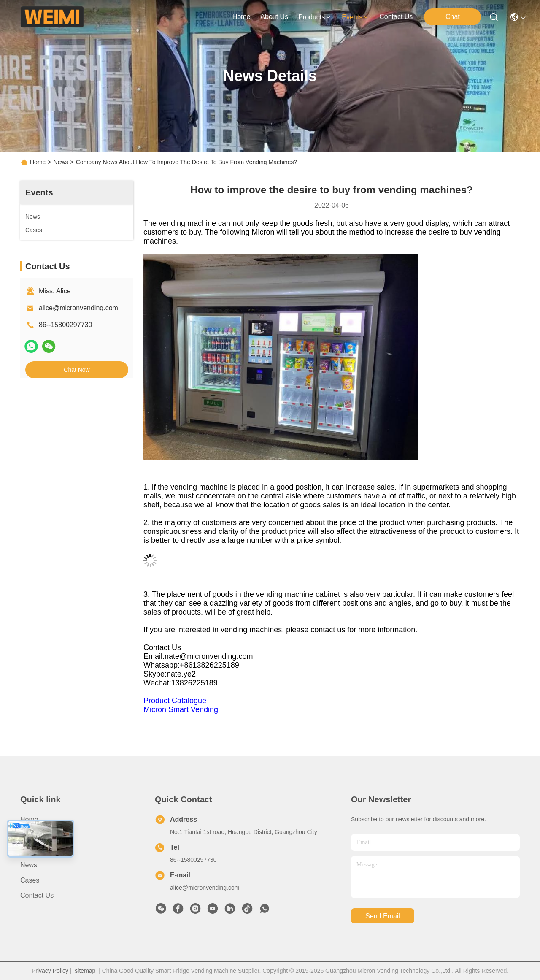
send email (383, 916)
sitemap (85, 971)
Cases (30, 880)
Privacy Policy (50, 971)
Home (242, 17)
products (315, 17)
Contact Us (37, 895)
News (61, 162)
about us (274, 17)
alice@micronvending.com (78, 308)
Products (34, 850)
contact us (396, 17)
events (355, 17)
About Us (34, 835)
